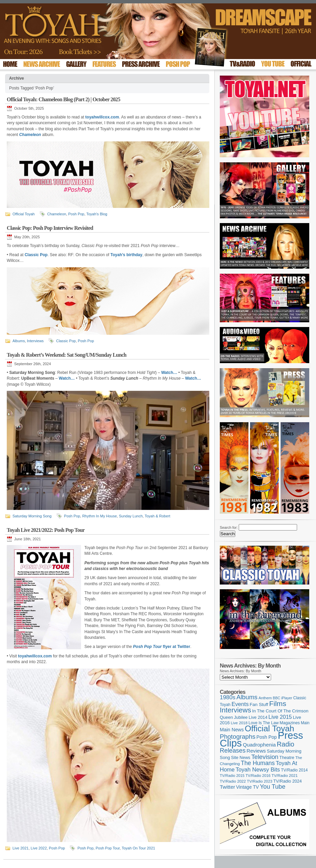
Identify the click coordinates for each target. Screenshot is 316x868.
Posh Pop (76, 214)
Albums (19, 341)
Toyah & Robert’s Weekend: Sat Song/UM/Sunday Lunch (67, 355)
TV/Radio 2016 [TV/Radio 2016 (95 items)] (258, 776)
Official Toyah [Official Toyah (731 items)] (270, 728)
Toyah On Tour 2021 (139, 848)
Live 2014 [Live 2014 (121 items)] (258, 717)
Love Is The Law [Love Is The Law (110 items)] (264, 723)
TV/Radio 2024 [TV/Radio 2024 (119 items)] (287, 781)
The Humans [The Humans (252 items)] (258, 763)
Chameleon (57, 214)
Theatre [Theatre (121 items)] (287, 757)
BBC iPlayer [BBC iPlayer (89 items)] (282, 698)
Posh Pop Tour (108, 848)
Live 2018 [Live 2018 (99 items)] (239, 723)
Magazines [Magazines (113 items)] (290, 723)
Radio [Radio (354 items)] (286, 744)
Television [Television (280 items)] (265, 757)
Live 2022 (39, 848)
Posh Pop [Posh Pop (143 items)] (267, 737)
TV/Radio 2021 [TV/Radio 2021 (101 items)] (284, 776)
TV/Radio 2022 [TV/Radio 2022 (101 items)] (233, 781)
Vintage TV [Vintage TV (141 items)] (247, 787)
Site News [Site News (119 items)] (241, 758)
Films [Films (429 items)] (278, 703)
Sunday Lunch (131, 516)
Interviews (35, 341)
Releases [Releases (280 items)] (233, 750)
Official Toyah (24, 214)
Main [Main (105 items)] (305, 723)
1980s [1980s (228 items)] (228, 697)
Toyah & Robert (158, 516)
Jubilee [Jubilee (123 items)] (241, 717)
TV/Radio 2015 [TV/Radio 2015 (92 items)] (232, 776)
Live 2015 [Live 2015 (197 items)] (280, 717)
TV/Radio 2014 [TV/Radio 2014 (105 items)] (294, 770)
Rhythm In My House (99, 516)
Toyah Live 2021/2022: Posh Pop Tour (46, 530)
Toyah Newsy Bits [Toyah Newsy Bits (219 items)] (258, 770)
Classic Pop (66, 341)
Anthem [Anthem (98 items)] (265, 698)
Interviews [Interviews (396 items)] (235, 710)
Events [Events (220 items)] (240, 704)
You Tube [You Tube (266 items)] (273, 787)
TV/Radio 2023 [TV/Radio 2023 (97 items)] (259, 781)
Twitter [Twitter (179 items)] (227, 787)
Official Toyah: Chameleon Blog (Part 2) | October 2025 (63, 99)
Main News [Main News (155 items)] (232, 730)
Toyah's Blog (97, 214)
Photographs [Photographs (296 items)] (238, 737)
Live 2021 (21, 848)
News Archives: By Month (241, 671)
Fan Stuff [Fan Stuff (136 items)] (259, 704)
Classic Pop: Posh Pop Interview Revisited (50, 228)
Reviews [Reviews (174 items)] (256, 751)
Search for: (229, 527)
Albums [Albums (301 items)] (247, 697)
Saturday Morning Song (32, 516)
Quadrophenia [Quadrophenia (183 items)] (259, 745)
